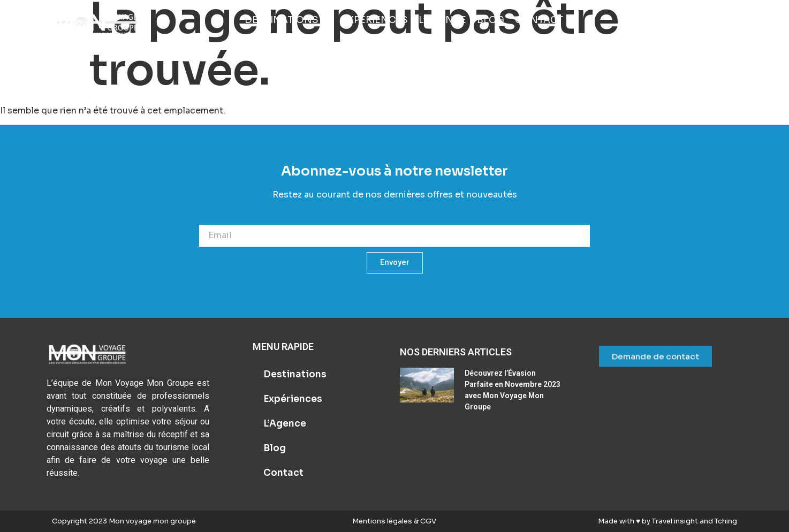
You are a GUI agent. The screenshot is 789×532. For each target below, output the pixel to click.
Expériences (293, 399)
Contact (283, 473)
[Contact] (539, 20)
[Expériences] (375, 20)
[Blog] (491, 20)
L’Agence (285, 424)
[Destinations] (288, 20)
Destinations (295, 374)
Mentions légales (383, 521)
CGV (427, 521)
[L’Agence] (442, 20)
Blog (275, 448)
